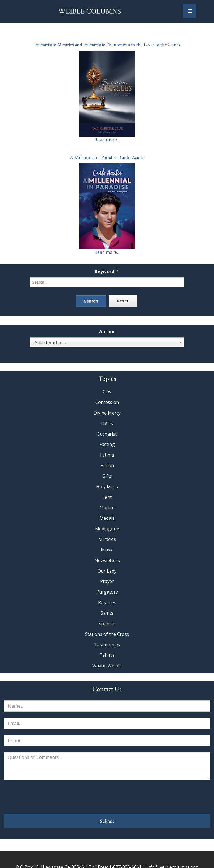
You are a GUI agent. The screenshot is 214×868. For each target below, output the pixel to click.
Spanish (107, 624)
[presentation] (107, 797)
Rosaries (107, 602)
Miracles (107, 539)
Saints (107, 613)
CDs (107, 392)
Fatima (107, 455)
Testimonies (107, 645)
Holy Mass (107, 487)
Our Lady (107, 571)
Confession (107, 402)
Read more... (107, 140)
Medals (107, 518)
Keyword (107, 272)
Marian (107, 508)
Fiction (107, 465)
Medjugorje (107, 529)
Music (107, 550)
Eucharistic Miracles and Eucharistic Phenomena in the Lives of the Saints (107, 45)
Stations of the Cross (107, 634)
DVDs (107, 423)
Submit (107, 821)
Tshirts (107, 655)
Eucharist (107, 434)
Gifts (107, 476)
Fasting (107, 444)
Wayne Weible (107, 666)
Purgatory (107, 592)
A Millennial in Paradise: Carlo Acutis (107, 157)
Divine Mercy (107, 413)
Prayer (107, 581)
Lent (107, 497)
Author (107, 332)
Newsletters (107, 560)
